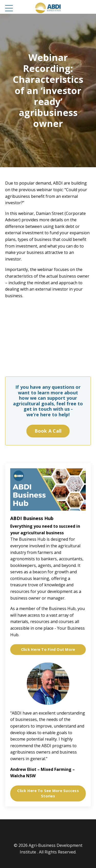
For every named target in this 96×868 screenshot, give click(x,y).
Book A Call (48, 431)
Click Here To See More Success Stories (48, 793)
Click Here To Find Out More (48, 649)
